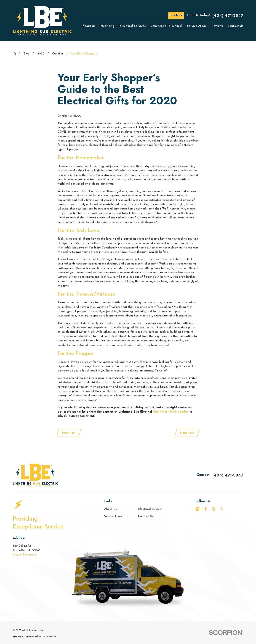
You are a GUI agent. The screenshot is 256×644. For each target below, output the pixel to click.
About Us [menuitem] (89, 26)
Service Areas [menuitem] (197, 26)
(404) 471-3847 (228, 15)
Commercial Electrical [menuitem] (166, 26)
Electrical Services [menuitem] (132, 26)
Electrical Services (150, 509)
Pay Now (176, 15)
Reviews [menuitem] (217, 26)
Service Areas (113, 516)
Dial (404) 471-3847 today (171, 412)
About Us (110, 509)
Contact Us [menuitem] (235, 26)
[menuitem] (18, 637)
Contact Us (146, 516)
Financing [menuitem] (107, 26)
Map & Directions (25, 555)
